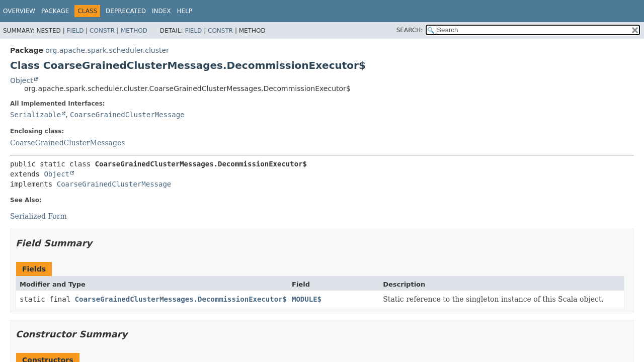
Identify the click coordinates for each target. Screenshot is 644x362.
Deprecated (126, 11)
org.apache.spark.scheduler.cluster (107, 50)
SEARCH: (410, 30)
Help (184, 11)
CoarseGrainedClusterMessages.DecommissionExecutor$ (181, 299)
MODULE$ (307, 299)
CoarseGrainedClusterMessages (67, 143)
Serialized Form (38, 216)
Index (162, 11)
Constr (102, 31)
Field (75, 31)
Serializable (35, 115)
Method (134, 31)
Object (22, 80)
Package (55, 11)
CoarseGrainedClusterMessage (127, 115)
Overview (19, 11)
